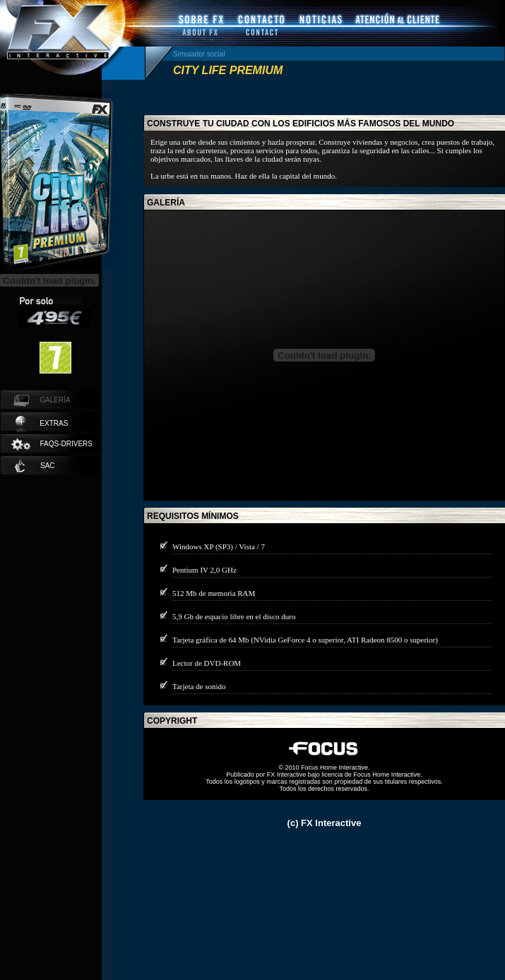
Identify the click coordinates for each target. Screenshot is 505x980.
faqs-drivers (51, 444)
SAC (35, 466)
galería (166, 203)
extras (42, 424)
